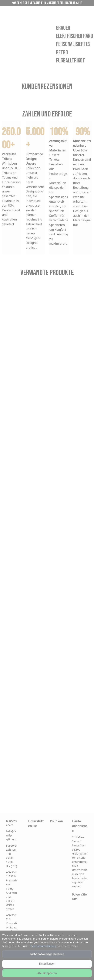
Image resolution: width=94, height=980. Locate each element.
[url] (12, 835)
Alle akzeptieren (47, 973)
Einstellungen (47, 964)
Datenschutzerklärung (43, 946)
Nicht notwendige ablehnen (47, 954)
